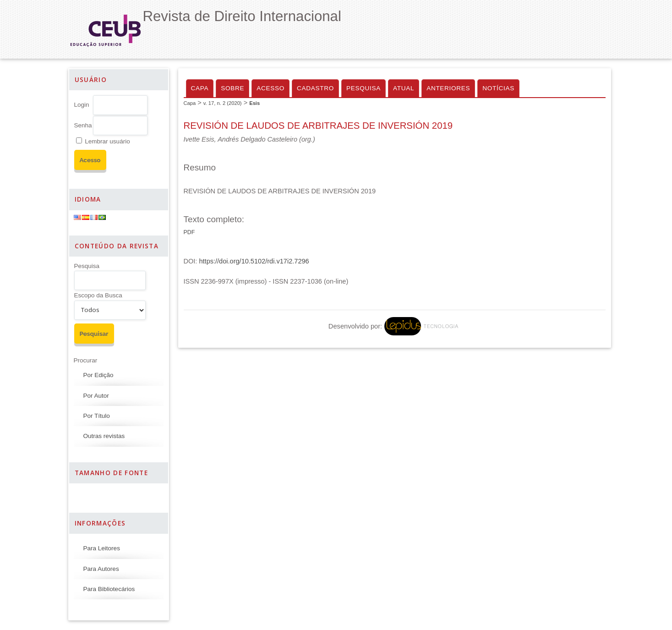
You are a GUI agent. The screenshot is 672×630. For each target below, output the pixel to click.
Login (82, 105)
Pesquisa (87, 266)
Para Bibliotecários (109, 589)
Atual (404, 88)
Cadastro (315, 88)
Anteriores (448, 88)
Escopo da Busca (98, 295)
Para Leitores (102, 548)
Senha (83, 125)
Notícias (498, 88)
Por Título (97, 416)
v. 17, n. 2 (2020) (223, 103)
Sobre (232, 88)
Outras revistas (104, 436)
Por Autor (96, 396)
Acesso (270, 88)
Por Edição (98, 375)
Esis (254, 103)
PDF (189, 232)
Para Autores (101, 569)
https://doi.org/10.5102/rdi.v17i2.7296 (254, 261)
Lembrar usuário (107, 141)
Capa (200, 88)
